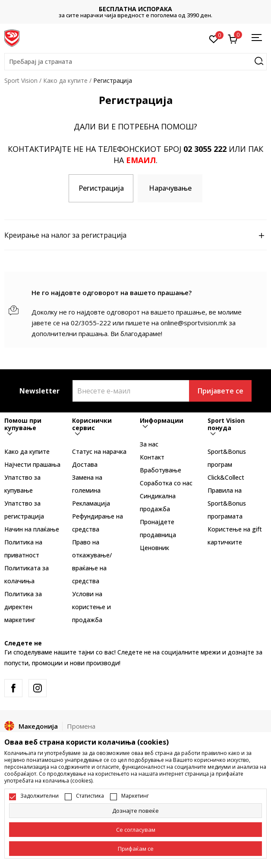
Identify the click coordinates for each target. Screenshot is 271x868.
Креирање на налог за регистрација (135, 236)
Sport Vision (21, 80)
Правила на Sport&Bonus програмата (227, 503)
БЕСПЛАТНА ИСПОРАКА (135, 9)
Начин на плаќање (32, 529)
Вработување (161, 470)
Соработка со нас (166, 483)
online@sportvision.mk (194, 323)
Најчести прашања (32, 464)
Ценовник (154, 548)
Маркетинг (135, 796)
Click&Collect (226, 477)
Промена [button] (81, 726)
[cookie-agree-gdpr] (135, 830)
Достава (85, 464)
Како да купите (65, 80)
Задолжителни (39, 796)
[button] (135, 62)
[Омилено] (214, 38)
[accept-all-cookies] (135, 849)
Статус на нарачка (99, 451)
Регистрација (101, 188)
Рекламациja (91, 503)
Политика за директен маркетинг (23, 607)
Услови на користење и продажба (91, 607)
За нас (149, 444)
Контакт (152, 457)
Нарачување (170, 188)
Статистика (90, 796)
